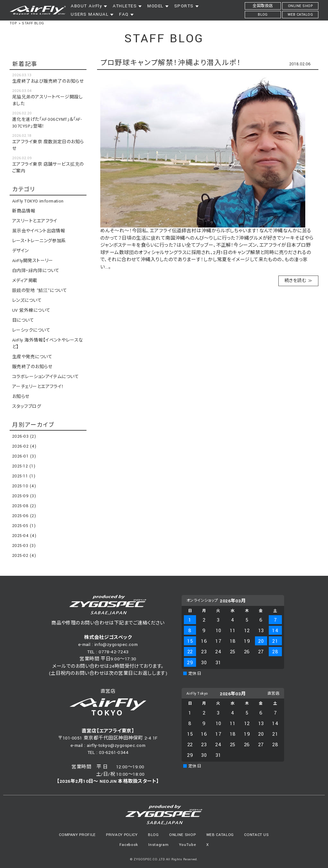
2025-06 (24, 516)
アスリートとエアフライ (35, 221)
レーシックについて (31, 330)
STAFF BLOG (33, 23)
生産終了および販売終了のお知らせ (48, 81)
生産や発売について (32, 357)
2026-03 (24, 436)
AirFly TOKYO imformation (38, 201)
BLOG (153, 835)
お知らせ (21, 397)
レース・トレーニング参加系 (39, 241)
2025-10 (24, 486)
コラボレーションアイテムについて (45, 377)
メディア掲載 (25, 281)
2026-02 (24, 446)
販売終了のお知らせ (32, 367)
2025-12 (24, 466)
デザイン (20, 251)
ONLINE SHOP (182, 835)
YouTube (188, 845)
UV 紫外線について (31, 310)
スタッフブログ (27, 407)
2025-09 (24, 496)
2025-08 (24, 506)
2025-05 (24, 526)
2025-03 (24, 546)
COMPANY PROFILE (77, 835)
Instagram (158, 845)
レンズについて (27, 301)
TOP (13, 23)
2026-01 (24, 456)
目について (23, 320)
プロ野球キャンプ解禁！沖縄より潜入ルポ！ (171, 63)
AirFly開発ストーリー (33, 261)
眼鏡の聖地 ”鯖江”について (40, 291)
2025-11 (24, 476)
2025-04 (24, 536)
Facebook (129, 845)
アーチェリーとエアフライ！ (38, 387)
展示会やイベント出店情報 (39, 231)
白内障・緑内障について (36, 271)
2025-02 (24, 556)
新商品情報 (24, 211)
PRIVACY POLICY (122, 835)
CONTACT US (257, 835)
